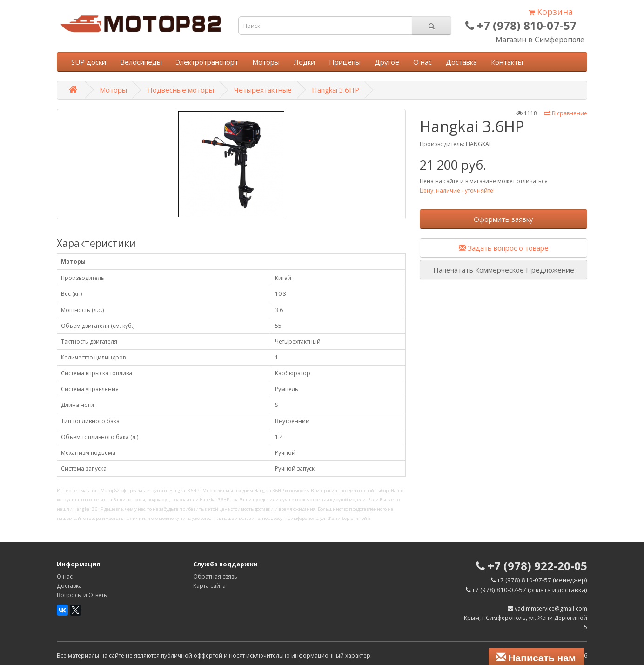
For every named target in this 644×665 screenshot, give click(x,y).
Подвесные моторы (181, 90)
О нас (423, 62)
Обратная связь (215, 576)
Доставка (461, 62)
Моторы (266, 62)
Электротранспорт (207, 62)
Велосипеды (141, 62)
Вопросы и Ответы (82, 595)
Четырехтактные (263, 90)
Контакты (507, 62)
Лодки (304, 62)
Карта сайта (209, 586)
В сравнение (566, 113)
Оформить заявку (503, 219)
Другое (387, 62)
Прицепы (345, 62)
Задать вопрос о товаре (504, 248)
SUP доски (89, 62)
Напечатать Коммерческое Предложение (504, 270)
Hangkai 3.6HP (335, 90)
